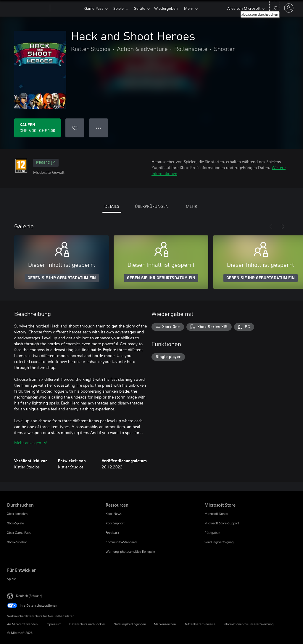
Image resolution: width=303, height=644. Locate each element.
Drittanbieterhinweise (200, 624)
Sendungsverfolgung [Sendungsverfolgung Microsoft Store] (219, 542)
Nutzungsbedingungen (130, 624)
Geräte (142, 8)
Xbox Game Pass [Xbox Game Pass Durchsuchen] (19, 533)
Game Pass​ (94, 8)
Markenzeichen (165, 624)
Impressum (53, 624)
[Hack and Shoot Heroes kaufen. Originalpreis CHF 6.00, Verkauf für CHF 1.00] (37, 128)
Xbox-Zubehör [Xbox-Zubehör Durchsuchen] (17, 542)
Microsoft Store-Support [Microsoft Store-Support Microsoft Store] (222, 523)
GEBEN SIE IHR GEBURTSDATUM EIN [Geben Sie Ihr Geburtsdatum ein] (62, 278)
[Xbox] (66, 8)
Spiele (120, 8)
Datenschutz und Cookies (87, 624)
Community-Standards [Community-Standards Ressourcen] (122, 542)
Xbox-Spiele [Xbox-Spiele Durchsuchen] (16, 523)
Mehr (193, 8)
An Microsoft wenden (22, 624)
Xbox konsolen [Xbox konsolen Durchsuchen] (17, 514)
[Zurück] (271, 227)
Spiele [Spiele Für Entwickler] (12, 579)
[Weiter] (283, 227)
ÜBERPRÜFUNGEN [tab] (152, 206)
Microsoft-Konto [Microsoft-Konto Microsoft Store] (216, 514)
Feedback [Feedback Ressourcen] (112, 533)
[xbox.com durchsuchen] (275, 8)
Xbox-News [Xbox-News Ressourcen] (114, 514)
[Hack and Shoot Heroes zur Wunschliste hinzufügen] (75, 128)
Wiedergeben (169, 8)
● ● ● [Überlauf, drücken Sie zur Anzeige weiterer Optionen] (99, 128)
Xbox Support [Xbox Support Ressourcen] (115, 523)
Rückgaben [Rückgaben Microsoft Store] (212, 533)
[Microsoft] (27, 8)
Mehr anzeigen (31, 443)
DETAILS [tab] (112, 206)
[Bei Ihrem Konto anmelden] (289, 8)
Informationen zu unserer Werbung (248, 624)
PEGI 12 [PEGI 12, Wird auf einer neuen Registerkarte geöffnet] (46, 163)
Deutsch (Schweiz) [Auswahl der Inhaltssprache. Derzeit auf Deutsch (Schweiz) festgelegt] (29, 596)
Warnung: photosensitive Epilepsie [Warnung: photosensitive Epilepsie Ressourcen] (130, 551)
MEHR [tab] (191, 206)
